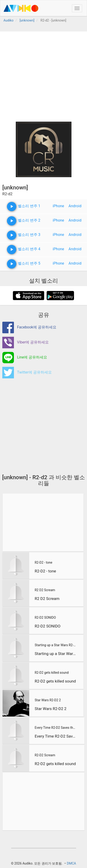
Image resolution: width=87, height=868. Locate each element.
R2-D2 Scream (45, 755)
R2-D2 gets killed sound (52, 673)
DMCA (71, 863)
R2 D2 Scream (45, 590)
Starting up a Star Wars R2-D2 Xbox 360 (55, 645)
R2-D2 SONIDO (45, 618)
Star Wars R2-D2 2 (48, 700)
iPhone (58, 206)
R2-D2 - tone (43, 562)
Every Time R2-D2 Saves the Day (56, 728)
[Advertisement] (43, 75)
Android (75, 206)
